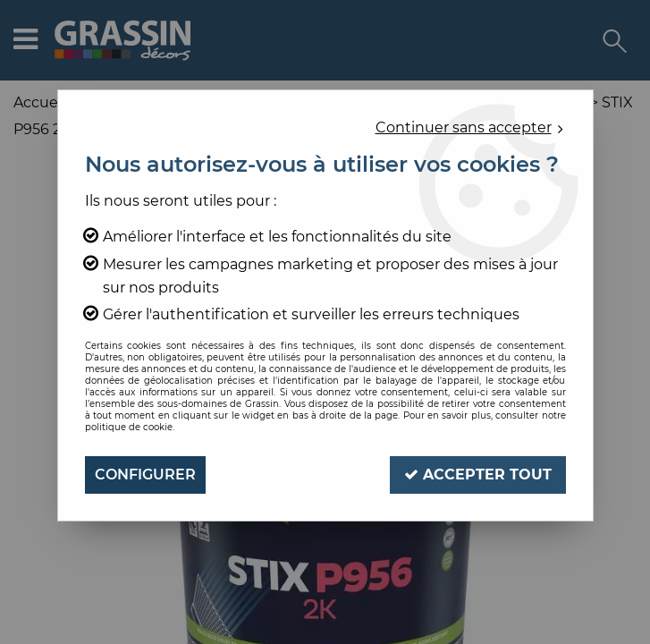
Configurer (145, 475)
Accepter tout (478, 475)
